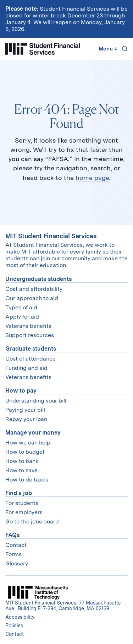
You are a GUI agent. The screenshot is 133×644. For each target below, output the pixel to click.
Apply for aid (22, 317)
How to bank (22, 461)
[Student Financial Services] (43, 49)
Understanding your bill (36, 401)
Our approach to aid (32, 298)
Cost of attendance (31, 359)
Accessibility (20, 617)
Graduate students (31, 349)
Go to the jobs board (32, 521)
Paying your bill (25, 410)
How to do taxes (27, 480)
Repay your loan (26, 419)
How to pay (21, 391)
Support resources (30, 335)
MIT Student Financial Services (51, 236)
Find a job (19, 493)
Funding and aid (26, 368)
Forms (13, 554)
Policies (14, 626)
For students (22, 503)
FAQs (12, 535)
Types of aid (21, 307)
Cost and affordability (34, 289)
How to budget (25, 452)
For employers (24, 512)
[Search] (123, 49)
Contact (16, 545)
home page (92, 178)
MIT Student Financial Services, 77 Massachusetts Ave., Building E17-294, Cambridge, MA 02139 (63, 606)
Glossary (17, 563)
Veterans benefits (28, 326)
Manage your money (33, 433)
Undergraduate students (38, 279)
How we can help (28, 443)
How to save (21, 470)
